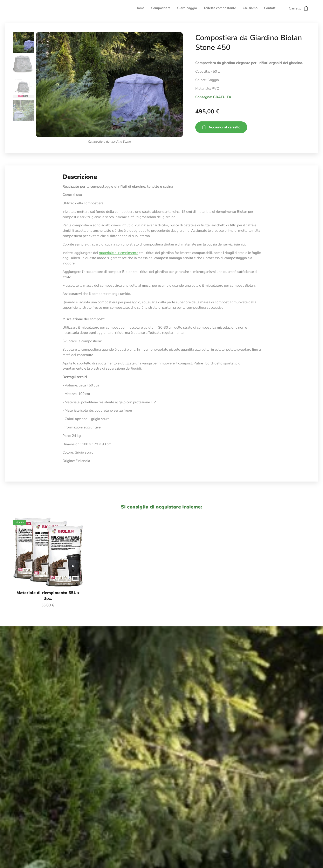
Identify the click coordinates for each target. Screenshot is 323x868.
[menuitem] (244, 8)
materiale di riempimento (119, 253)
